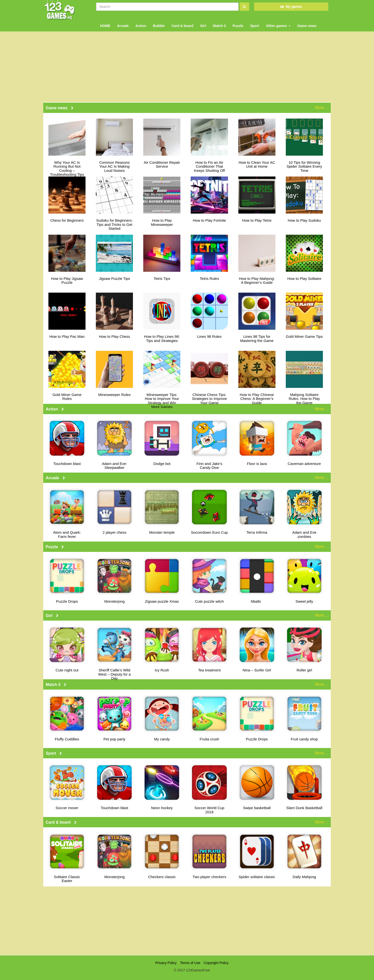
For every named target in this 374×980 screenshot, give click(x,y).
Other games (278, 22)
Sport (254, 22)
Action (140, 22)
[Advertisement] (187, 921)
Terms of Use (190, 963)
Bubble (158, 22)
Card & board (182, 22)
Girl (203, 22)
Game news (306, 22)
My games (291, 7)
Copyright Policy (216, 963)
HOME (105, 22)
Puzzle (237, 22)
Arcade (122, 22)
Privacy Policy (166, 963)
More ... (322, 108)
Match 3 (219, 22)
